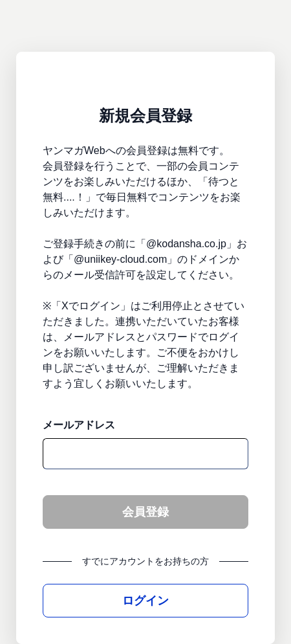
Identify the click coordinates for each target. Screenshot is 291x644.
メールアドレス (79, 425)
